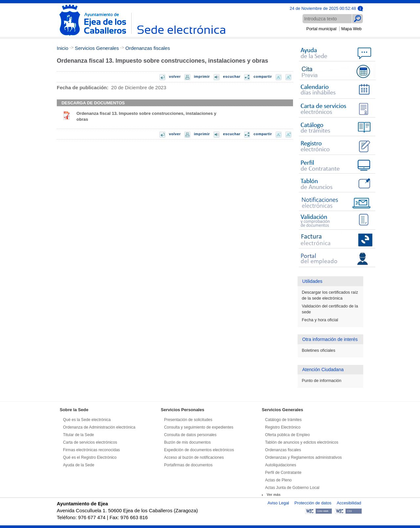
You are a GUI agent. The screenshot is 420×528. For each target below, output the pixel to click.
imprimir (202, 76)
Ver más (274, 495)
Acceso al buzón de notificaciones (194, 457)
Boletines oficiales (319, 350)
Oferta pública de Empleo (287, 435)
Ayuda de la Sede (79, 465)
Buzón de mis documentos (188, 442)
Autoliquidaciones (281, 465)
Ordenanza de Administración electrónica (99, 427)
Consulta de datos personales (190, 435)
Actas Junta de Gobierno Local (292, 488)
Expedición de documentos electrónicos (199, 450)
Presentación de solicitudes (188, 420)
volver (175, 76)
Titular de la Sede (78, 435)
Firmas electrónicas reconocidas (91, 450)
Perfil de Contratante (283, 473)
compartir (263, 76)
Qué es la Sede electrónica (87, 420)
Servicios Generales (97, 48)
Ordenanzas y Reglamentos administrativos (304, 457)
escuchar (232, 76)
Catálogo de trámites (283, 420)
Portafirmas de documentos (188, 465)
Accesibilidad (349, 503)
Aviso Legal (278, 503)
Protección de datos (313, 503)
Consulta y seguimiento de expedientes (199, 427)
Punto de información (322, 380)
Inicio (63, 48)
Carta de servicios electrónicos (90, 442)
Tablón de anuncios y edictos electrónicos (302, 442)
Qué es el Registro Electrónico (90, 457)
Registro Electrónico (283, 427)
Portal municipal (322, 29)
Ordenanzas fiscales (148, 48)
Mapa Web (351, 29)
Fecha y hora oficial (320, 320)
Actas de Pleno (278, 480)
